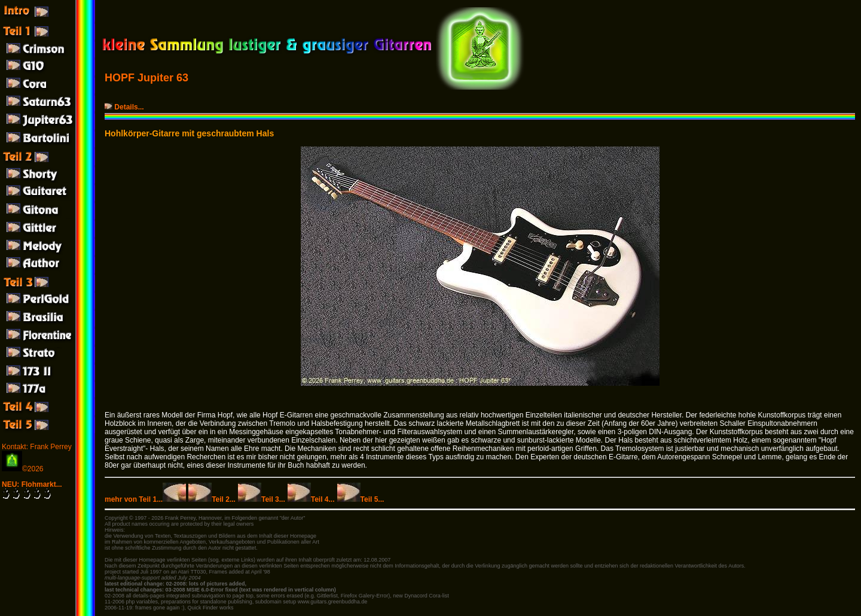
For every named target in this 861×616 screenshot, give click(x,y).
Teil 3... (262, 499)
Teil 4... (311, 499)
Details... (125, 107)
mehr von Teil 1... (145, 499)
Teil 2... (212, 499)
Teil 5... (361, 499)
